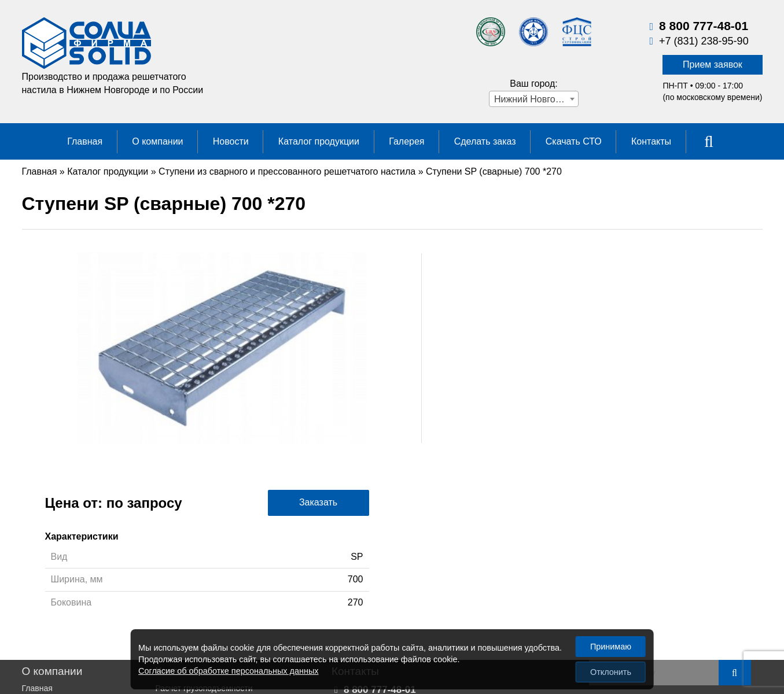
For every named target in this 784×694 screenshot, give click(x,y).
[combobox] (534, 99)
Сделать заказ (485, 141)
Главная (85, 141)
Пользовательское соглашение (80, 599)
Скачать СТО (574, 141)
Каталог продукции (319, 141)
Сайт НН (734, 603)
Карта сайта (728, 534)
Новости (231, 141)
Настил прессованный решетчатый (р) (228, 565)
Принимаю (611, 647)
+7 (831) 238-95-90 (704, 41)
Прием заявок (713, 64)
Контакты (651, 141)
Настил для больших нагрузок (212, 588)
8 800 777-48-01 (704, 26)
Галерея (406, 141)
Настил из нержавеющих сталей (216, 611)
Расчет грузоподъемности (204, 520)
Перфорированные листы (204, 531)
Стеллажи (174, 622)
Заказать (689, 299)
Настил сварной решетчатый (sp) (218, 577)
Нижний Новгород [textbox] (532, 99)
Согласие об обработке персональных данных (228, 671)
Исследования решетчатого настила (224, 599)
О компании (157, 141)
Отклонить (611, 672)
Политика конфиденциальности (82, 588)
